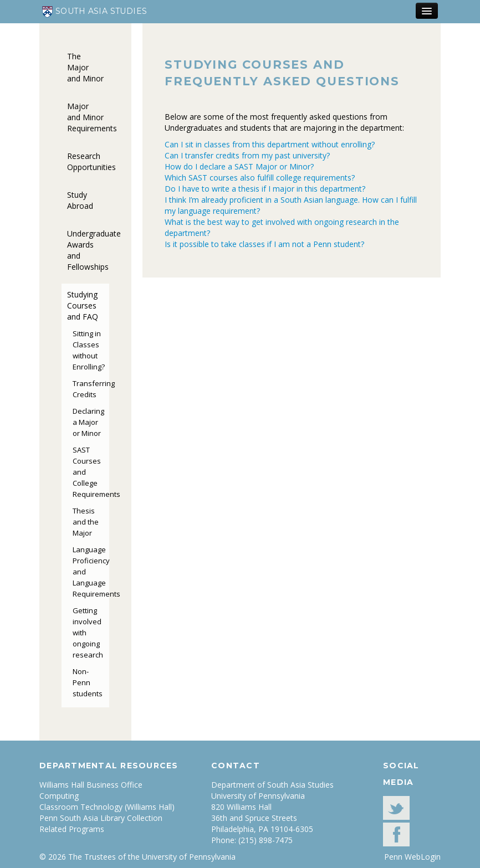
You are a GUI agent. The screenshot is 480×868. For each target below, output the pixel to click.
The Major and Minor (85, 67)
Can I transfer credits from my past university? (247, 155)
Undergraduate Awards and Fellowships (88, 250)
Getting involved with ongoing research (88, 633)
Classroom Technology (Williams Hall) (107, 807)
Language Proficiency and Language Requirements (91, 572)
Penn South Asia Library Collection (101, 818)
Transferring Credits (91, 389)
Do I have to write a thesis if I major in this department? (265, 189)
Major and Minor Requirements (88, 117)
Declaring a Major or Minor (88, 422)
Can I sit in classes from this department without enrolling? (270, 144)
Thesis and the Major (86, 522)
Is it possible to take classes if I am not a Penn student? (264, 244)
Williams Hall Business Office (91, 785)
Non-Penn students (88, 682)
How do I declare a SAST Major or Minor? (239, 166)
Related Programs (72, 829)
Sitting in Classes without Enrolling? (89, 350)
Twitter (396, 808)
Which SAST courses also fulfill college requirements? (260, 178)
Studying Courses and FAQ (83, 305)
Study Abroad (80, 200)
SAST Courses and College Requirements (91, 472)
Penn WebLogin (412, 857)
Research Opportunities (88, 161)
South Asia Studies (95, 12)
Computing (59, 796)
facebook (396, 834)
